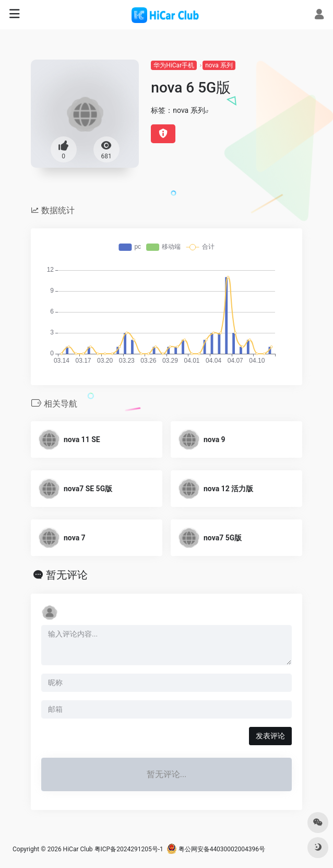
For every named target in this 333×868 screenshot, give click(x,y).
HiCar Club (78, 849)
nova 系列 (219, 65)
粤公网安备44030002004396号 (216, 849)
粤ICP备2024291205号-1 (129, 849)
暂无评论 (67, 575)
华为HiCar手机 (174, 65)
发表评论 (270, 736)
